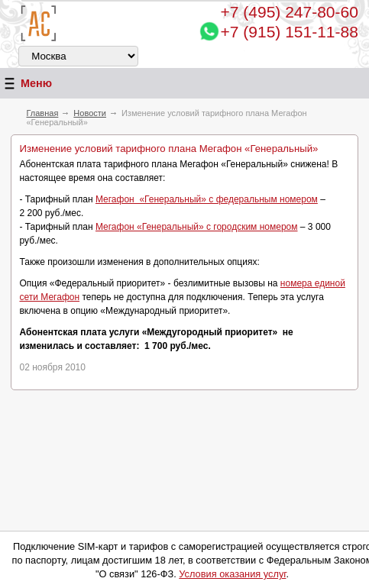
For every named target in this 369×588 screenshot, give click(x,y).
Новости (90, 113)
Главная (42, 113)
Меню (26, 84)
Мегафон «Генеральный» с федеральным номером (207, 199)
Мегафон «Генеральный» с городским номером (197, 227)
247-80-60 (290, 12)
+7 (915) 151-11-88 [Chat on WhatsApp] (290, 32)
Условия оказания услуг (232, 574)
